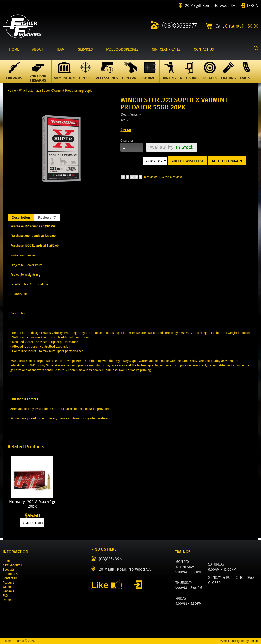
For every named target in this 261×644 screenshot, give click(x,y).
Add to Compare (227, 161)
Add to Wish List (187, 161)
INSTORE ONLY (32, 523)
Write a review (172, 177)
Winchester (131, 115)
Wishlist (8, 587)
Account (8, 582)
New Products (12, 565)
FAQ (5, 595)
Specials (9, 569)
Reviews (8, 591)
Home (12, 91)
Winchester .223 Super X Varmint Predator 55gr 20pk (55, 91)
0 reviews (151, 177)
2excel (254, 641)
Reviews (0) (47, 218)
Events (7, 600)
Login (253, 5)
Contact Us (10, 578)
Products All (11, 574)
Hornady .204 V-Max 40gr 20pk (32, 504)
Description (21, 218)
